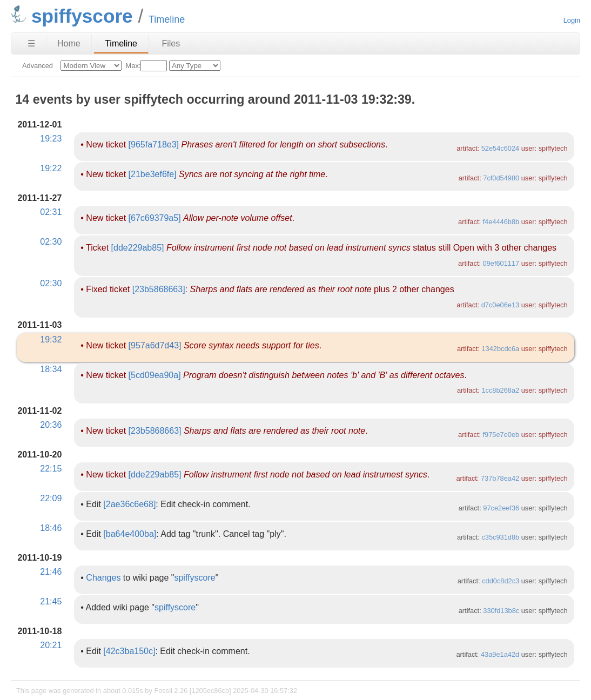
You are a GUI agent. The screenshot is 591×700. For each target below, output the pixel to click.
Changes (103, 578)
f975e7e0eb (501, 435)
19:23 (51, 139)
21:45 (51, 601)
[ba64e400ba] (130, 534)
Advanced (38, 66)
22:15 (51, 469)
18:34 (51, 369)
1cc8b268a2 (500, 390)
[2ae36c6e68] (129, 504)
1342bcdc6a (500, 349)
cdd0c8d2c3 (501, 581)
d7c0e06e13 (500, 305)
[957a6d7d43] (155, 345)
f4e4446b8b (501, 222)
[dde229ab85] (138, 248)
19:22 (51, 168)
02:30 (51, 242)
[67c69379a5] (155, 218)
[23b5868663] (159, 289)
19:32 (51, 339)
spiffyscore (194, 578)
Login (572, 20)
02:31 (51, 212)
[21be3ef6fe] (153, 174)
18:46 (51, 528)
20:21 (51, 645)
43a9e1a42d (500, 654)
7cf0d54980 (501, 178)
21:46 (51, 572)
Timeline (121, 43)
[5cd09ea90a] (155, 375)
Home (69, 43)
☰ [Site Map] (31, 43)
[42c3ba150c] (129, 651)
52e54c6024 (500, 148)
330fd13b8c (501, 611)
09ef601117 (501, 263)
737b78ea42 (500, 478)
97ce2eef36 (501, 508)
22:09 (51, 498)
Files (171, 43)
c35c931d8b (500, 537)
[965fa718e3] (154, 144)
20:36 (51, 425)
